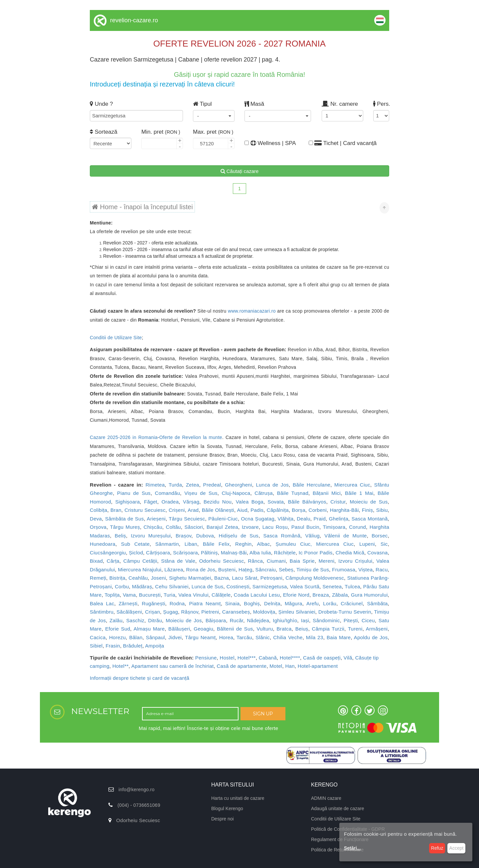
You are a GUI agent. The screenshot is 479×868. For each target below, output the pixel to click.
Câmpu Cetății (140, 561)
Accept (457, 848)
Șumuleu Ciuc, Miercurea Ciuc (315, 544)
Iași (305, 620)
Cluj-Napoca (236, 493)
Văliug (312, 536)
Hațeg (245, 570)
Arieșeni (156, 519)
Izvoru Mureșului (151, 536)
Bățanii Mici (327, 493)
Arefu (313, 603)
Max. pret (213, 132)
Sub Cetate (135, 544)
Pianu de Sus (134, 493)
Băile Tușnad (293, 493)
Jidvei (175, 637)
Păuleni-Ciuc (223, 519)
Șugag (170, 612)
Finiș (367, 510)
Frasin (113, 646)
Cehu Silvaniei (172, 586)
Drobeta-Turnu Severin (345, 612)
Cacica (98, 637)
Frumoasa (344, 570)
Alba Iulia (260, 553)
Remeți (98, 578)
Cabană (268, 658)
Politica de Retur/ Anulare (337, 850)
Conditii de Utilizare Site (116, 338)
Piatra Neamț (205, 603)
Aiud (242, 510)
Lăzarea (174, 570)
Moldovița (264, 612)
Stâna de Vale (178, 561)
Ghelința (339, 519)
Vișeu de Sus (201, 493)
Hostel (227, 658)
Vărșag (191, 502)
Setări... (352, 848)
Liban (191, 544)
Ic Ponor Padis (316, 553)
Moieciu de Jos (184, 620)
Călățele (221, 595)
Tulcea (352, 586)
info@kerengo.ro (136, 790)
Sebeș (286, 570)
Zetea (193, 485)
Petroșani (271, 578)
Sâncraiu (266, 570)
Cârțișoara (158, 553)
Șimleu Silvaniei (297, 612)
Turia (169, 595)
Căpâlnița (278, 510)
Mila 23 (315, 637)
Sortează (104, 132)
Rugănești (153, 603)
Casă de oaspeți (322, 658)
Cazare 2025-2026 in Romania (124, 437)
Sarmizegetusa (270, 586)
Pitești (351, 620)
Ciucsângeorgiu (108, 553)
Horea (226, 637)
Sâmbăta (377, 603)
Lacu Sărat (244, 578)
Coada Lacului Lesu (257, 595)
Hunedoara (103, 544)
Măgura (294, 603)
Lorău (330, 603)
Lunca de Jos (272, 485)
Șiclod (136, 553)
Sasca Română (282, 536)
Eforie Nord (296, 595)
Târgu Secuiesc (187, 519)
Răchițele (285, 553)
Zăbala (340, 595)
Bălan (136, 637)
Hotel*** (247, 658)
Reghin (243, 544)
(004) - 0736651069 (139, 805)
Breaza (321, 595)
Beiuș (302, 629)
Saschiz (135, 620)
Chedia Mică (350, 553)
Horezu (117, 637)
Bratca (284, 629)
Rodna (177, 603)
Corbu (122, 586)
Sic (384, 544)
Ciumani (276, 561)
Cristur (338, 502)
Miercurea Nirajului (140, 570)
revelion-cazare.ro (134, 20)
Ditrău (155, 620)
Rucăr (237, 620)
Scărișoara (185, 553)
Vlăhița (286, 519)
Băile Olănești (218, 510)
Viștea (365, 570)
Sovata (276, 502)
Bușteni (227, 570)
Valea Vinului (193, 595)
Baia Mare (339, 637)
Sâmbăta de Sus (125, 519)
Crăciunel (352, 603)
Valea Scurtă (305, 586)
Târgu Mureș (125, 527)
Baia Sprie (302, 561)
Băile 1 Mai (359, 493)
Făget (151, 502)
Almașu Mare (149, 629)
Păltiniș (209, 553)
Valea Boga (250, 502)
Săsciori (194, 527)
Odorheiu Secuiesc (222, 561)
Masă (254, 104)
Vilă (348, 658)
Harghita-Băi (344, 510)
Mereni (327, 561)
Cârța (113, 561)
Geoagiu (203, 629)
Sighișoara (127, 502)
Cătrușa (264, 493)
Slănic (263, 637)
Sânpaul (156, 637)
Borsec (380, 536)
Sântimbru (102, 612)
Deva (96, 519)
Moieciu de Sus (369, 502)
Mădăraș (142, 586)
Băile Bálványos (307, 502)
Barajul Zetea (222, 527)
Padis (257, 510)
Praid (320, 519)
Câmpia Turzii (328, 629)
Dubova (205, 536)
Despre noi (223, 819)
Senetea (332, 586)
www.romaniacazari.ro (252, 311)
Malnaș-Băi (234, 553)
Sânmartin (167, 544)
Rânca (255, 561)
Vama (129, 595)
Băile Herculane (312, 485)
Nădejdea (258, 620)
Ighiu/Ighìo (285, 620)
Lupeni (367, 544)
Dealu (304, 519)
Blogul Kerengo (227, 808)
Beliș (120, 536)
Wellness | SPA (265, 143)
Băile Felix (216, 544)
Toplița (112, 595)
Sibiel (96, 646)
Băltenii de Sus (235, 629)
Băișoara (216, 620)
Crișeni (177, 510)
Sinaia (233, 603)
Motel (276, 666)
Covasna (377, 553)
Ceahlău (138, 578)
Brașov (183, 536)
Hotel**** (290, 658)
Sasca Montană (370, 519)
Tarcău (244, 637)
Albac (264, 544)
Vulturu (265, 629)
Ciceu (368, 620)
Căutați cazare (240, 171)
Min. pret (161, 132)
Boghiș (252, 603)
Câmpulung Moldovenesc (315, 578)
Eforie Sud (118, 629)
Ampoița (155, 646)
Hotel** (121, 666)
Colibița (98, 510)
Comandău (168, 493)
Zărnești (128, 603)
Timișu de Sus (313, 570)
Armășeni (377, 629)
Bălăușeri (179, 629)
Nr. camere (340, 104)
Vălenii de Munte (345, 536)
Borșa (299, 510)
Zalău (116, 620)
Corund (357, 527)
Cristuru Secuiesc (145, 510)
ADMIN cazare (326, 798)
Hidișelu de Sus (239, 536)
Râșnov (190, 612)
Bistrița (117, 578)
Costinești (238, 586)
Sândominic (326, 620)
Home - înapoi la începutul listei (142, 207)
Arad (193, 510)
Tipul (202, 104)
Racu (382, 570)
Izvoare (250, 527)
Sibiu (382, 510)
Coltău (173, 527)
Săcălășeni (129, 612)
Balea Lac (102, 603)
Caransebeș (236, 612)
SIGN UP (263, 714)
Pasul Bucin (305, 527)
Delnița (272, 603)
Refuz (437, 848)
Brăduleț (133, 646)
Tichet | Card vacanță (343, 143)
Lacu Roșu (275, 527)
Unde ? (101, 104)
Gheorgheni (238, 485)
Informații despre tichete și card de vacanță (140, 678)
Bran (116, 510)
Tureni (355, 629)
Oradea (170, 502)
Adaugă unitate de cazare (338, 808)
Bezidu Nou (218, 502)
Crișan (153, 612)
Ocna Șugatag (258, 519)
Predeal (212, 485)
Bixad (96, 561)
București (150, 595)
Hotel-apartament (318, 666)
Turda (175, 485)
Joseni (159, 578)
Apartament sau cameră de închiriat (173, 666)
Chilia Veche (288, 637)
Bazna (222, 578)
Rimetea (155, 485)
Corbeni (318, 510)
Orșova (98, 527)
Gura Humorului (369, 595)
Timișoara (334, 527)
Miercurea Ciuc (352, 485)
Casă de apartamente (241, 666)
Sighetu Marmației (190, 578)
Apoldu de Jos (371, 637)
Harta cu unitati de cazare (238, 798)
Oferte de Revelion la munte (191, 437)
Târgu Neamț (200, 637)
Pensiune (206, 658)
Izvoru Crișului (355, 561)
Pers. (381, 104)
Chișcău (153, 527)
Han (290, 666)
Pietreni (210, 612)
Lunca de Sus (208, 586)
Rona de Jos (201, 570)
